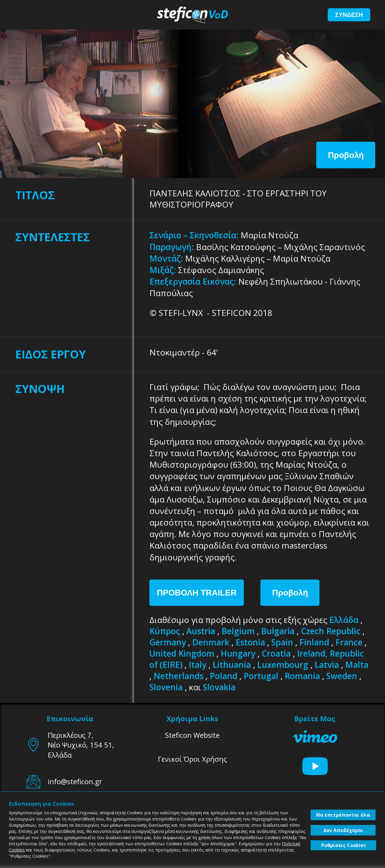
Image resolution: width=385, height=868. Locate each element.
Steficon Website (192, 735)
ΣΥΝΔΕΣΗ (349, 15)
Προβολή (346, 155)
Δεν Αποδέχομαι (343, 830)
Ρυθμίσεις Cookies (344, 845)
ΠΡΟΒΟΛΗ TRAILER (197, 593)
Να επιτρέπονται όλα (343, 815)
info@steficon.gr (75, 781)
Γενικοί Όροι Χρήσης (192, 759)
